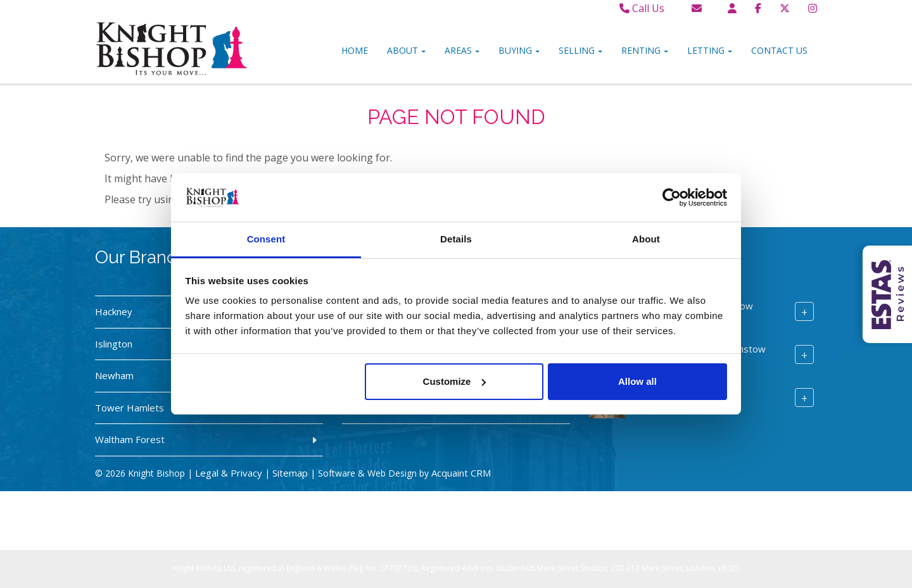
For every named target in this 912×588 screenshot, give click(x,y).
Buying (519, 50)
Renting (645, 50)
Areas (462, 50)
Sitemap (290, 473)
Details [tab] (456, 239)
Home (355, 50)
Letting (710, 50)
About (406, 50)
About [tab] (646, 239)
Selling (580, 50)
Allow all (637, 381)
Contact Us (779, 50)
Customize (455, 381)
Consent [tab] (266, 239)
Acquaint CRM (461, 473)
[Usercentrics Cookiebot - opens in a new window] (672, 197)
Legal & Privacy (229, 473)
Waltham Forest (130, 439)
